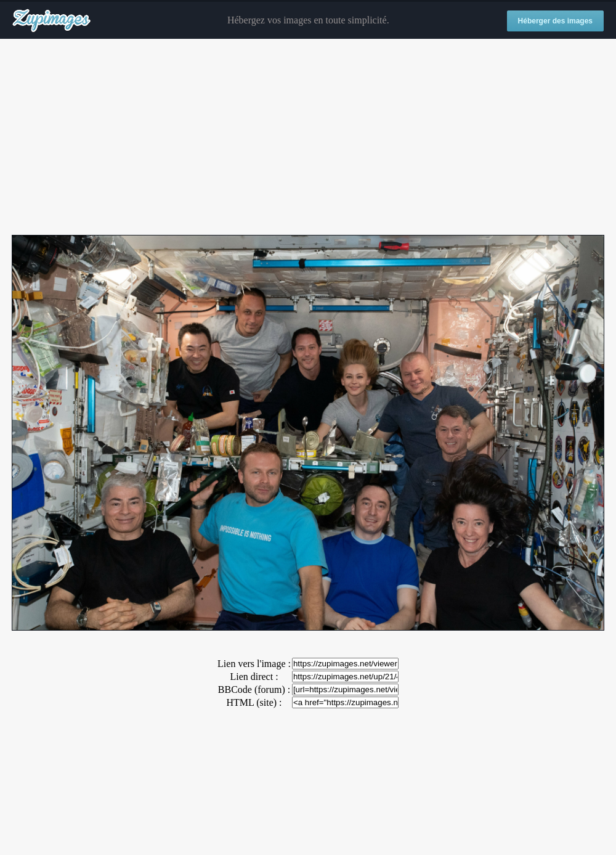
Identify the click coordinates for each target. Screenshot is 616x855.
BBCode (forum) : (254, 689)
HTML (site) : (254, 702)
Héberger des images (555, 21)
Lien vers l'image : (254, 664)
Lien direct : (254, 677)
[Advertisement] (308, 137)
